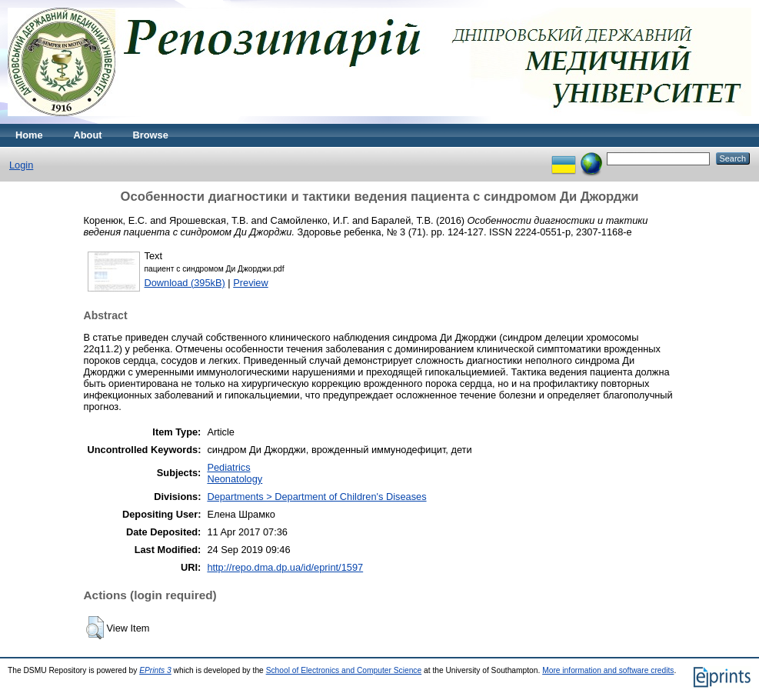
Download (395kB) (185, 283)
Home (29, 135)
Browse (151, 135)
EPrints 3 (155, 670)
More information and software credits (608, 670)
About (88, 135)
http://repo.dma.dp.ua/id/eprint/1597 (285, 567)
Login (21, 165)
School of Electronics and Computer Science (344, 670)
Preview (251, 283)
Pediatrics (228, 467)
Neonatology (235, 479)
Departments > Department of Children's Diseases (316, 497)
